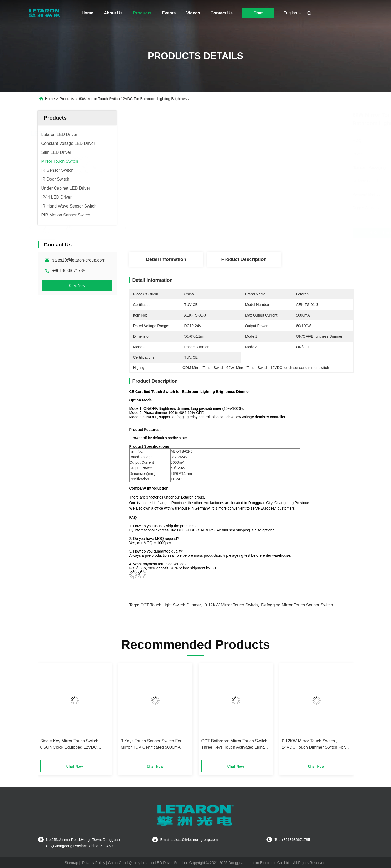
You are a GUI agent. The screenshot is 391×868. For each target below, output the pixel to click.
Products (142, 13)
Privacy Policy (94, 863)
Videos (193, 13)
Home (87, 13)
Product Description (244, 259)
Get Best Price (273, 233)
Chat (258, 13)
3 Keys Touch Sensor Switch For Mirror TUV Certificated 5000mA (151, 744)
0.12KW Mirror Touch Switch (231, 605)
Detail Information (166, 259)
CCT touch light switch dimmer (171, 605)
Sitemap (71, 863)
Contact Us (222, 13)
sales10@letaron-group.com (79, 260)
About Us (113, 13)
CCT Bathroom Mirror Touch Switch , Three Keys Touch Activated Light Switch (236, 745)
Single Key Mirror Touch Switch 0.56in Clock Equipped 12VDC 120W (69, 745)
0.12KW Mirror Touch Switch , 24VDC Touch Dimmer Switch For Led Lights (313, 745)
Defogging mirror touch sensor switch (297, 605)
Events (169, 13)
